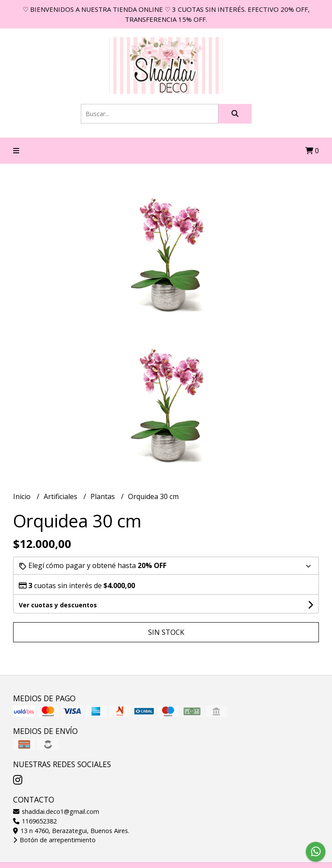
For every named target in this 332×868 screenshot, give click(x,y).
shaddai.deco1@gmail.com (56, 811)
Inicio (23, 496)
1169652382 (35, 821)
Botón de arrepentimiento (54, 840)
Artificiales (61, 496)
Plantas (104, 496)
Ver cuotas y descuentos (58, 605)
